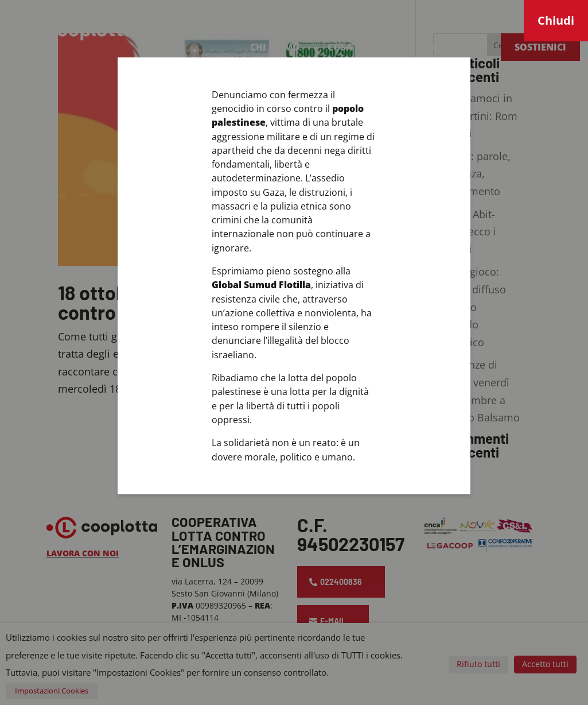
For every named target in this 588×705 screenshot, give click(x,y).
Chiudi (556, 20)
